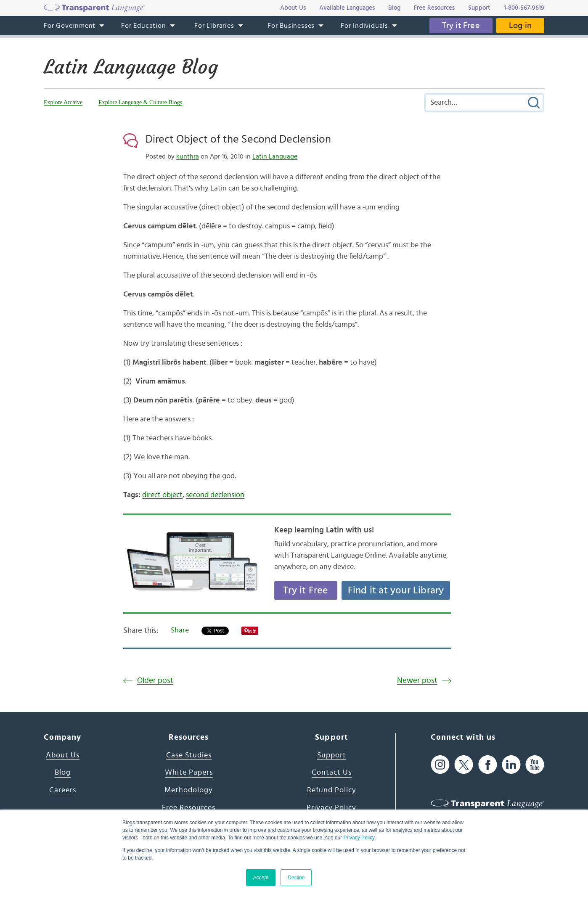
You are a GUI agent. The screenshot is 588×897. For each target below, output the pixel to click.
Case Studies (189, 755)
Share (180, 630)
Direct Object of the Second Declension (238, 139)
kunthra (188, 156)
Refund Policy (332, 790)
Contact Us (332, 773)
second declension (215, 495)
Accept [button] (261, 878)
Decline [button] (296, 878)
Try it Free (461, 26)
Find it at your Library (396, 590)
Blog (63, 773)
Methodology (189, 790)
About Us (63, 755)
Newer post (417, 681)
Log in (520, 26)
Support (332, 755)
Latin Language (275, 156)
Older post (155, 681)
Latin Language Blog (131, 67)
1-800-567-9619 (524, 8)
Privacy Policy (359, 838)
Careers (63, 790)
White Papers (189, 773)
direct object (162, 495)
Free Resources (189, 808)
